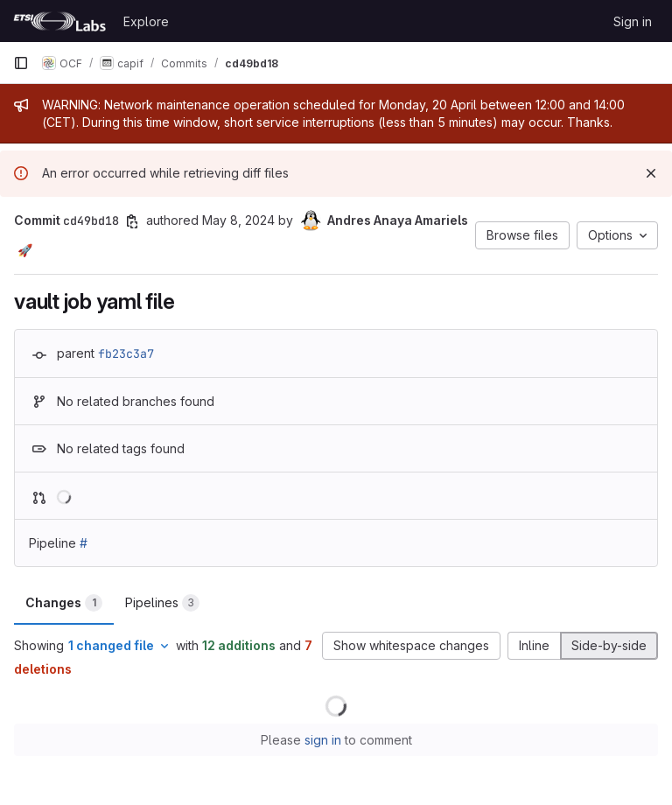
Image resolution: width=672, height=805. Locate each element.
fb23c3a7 (126, 353)
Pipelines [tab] (162, 603)
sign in (323, 740)
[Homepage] (59, 21)
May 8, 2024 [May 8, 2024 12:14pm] (238, 220)
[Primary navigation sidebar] (21, 63)
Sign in (633, 21)
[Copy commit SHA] (132, 221)
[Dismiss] (651, 173)
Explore (146, 21)
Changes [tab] (64, 603)
